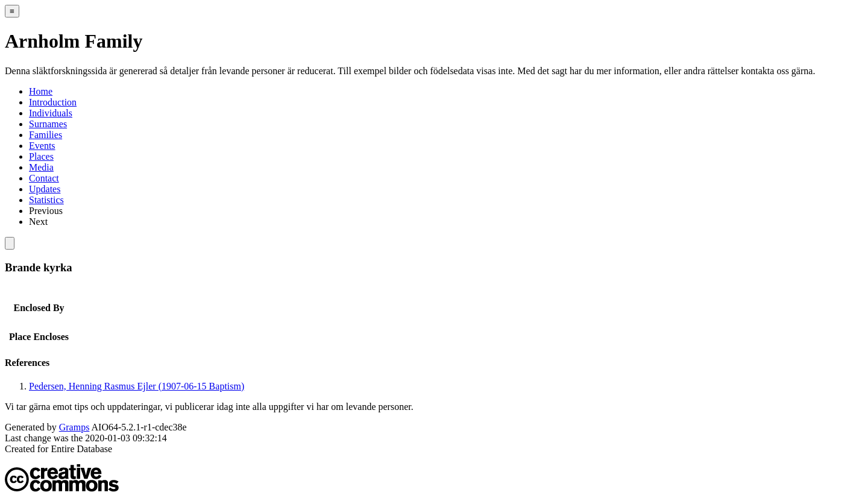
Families (46, 135)
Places (41, 156)
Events (42, 146)
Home (41, 91)
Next (38, 222)
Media (41, 167)
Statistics (46, 200)
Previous (46, 211)
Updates (45, 189)
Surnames (48, 124)
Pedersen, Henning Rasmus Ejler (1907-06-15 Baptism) (137, 386)
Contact (44, 178)
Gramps (74, 427)
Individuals (51, 113)
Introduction (53, 102)
